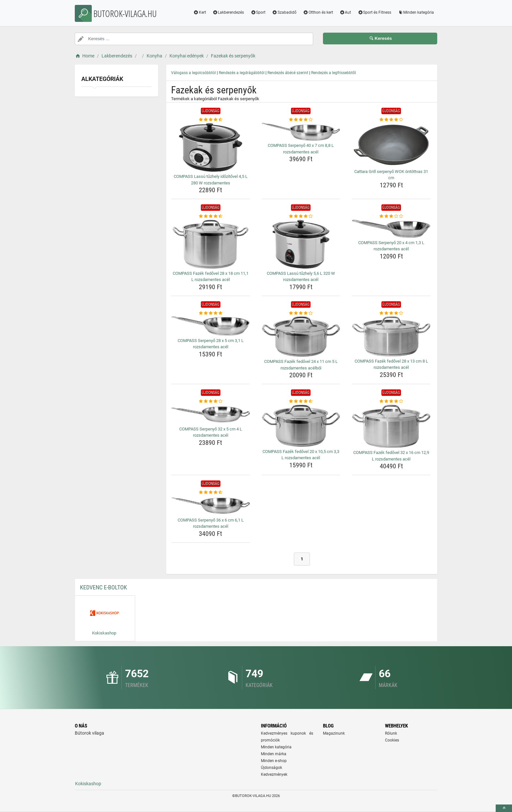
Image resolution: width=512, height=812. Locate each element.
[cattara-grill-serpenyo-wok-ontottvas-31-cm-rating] (391, 120)
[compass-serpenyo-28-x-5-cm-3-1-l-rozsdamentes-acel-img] (211, 326)
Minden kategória (416, 12)
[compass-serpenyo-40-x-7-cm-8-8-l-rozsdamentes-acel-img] (301, 132)
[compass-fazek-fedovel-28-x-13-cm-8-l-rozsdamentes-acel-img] (391, 336)
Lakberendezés (228, 12)
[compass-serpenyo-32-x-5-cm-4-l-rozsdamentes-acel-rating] (211, 401)
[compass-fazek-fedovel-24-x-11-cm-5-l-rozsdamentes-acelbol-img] (301, 336)
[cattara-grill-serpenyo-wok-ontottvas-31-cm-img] (391, 145)
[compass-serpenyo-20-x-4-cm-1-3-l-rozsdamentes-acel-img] (391, 229)
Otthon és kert (318, 12)
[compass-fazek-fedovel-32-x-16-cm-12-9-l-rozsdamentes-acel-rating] (391, 401)
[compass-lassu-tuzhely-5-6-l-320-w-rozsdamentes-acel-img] (301, 244)
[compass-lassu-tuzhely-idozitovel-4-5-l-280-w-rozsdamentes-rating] (211, 120)
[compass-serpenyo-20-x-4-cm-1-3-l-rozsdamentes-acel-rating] (391, 216)
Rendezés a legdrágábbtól (242, 73)
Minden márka (274, 754)
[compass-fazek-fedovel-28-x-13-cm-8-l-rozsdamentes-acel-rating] (391, 313)
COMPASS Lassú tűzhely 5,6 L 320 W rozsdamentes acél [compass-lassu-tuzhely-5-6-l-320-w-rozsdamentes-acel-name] (301, 277)
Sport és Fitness (374, 12)
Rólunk (391, 733)
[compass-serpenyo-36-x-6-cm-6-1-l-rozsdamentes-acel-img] (211, 506)
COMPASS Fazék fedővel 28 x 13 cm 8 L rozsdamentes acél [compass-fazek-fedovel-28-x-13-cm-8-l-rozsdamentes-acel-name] (391, 364)
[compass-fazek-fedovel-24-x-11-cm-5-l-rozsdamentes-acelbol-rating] (301, 313)
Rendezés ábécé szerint (288, 73)
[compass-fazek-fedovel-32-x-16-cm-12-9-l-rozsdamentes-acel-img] (391, 426)
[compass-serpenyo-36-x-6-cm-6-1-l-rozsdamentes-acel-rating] (211, 492)
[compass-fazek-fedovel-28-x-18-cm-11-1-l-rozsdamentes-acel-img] (211, 244)
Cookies (392, 740)
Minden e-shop (274, 761)
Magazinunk (334, 733)
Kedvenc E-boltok (104, 587)
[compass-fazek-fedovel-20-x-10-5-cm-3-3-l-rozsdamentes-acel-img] (301, 426)
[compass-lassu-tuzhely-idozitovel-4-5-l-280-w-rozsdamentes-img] (211, 147)
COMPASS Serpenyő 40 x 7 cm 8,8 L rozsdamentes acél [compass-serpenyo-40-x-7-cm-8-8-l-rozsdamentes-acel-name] (301, 149)
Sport (258, 12)
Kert (200, 12)
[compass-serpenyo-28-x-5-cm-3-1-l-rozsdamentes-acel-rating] (211, 313)
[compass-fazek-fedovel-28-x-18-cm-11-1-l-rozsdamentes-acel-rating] (211, 216)
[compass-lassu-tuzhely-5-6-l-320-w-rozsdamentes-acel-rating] (301, 216)
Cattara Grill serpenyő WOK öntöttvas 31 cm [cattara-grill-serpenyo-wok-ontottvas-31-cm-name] (391, 175)
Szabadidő (284, 12)
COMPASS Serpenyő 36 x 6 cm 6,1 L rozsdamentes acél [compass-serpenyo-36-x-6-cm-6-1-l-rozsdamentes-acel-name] (211, 523)
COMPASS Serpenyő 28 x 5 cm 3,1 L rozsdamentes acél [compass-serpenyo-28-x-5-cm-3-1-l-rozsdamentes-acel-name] (211, 344)
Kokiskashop (88, 784)
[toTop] (504, 808)
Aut (345, 12)
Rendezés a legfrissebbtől (334, 73)
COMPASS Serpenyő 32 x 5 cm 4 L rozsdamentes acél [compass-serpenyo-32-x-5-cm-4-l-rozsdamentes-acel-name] (211, 432)
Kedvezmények (274, 774)
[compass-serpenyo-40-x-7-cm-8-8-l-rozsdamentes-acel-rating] (301, 120)
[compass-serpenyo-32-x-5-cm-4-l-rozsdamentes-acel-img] (211, 414)
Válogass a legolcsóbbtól (193, 73)
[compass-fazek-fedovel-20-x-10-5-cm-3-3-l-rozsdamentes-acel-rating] (301, 401)
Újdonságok (272, 768)
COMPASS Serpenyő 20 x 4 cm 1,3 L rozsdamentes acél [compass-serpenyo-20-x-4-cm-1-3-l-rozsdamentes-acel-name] (391, 246)
